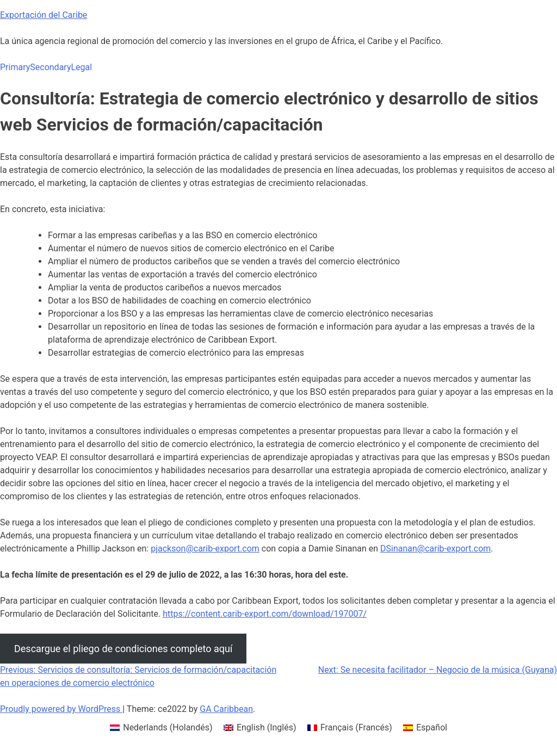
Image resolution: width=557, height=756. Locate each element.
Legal (81, 67)
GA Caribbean (226, 709)
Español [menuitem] (432, 727)
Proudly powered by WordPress (61, 709)
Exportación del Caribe (44, 15)
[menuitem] (161, 728)
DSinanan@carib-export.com (435, 549)
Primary (15, 67)
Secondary (50, 67)
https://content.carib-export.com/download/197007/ (265, 614)
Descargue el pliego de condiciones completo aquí (123, 649)
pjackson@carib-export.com (205, 549)
